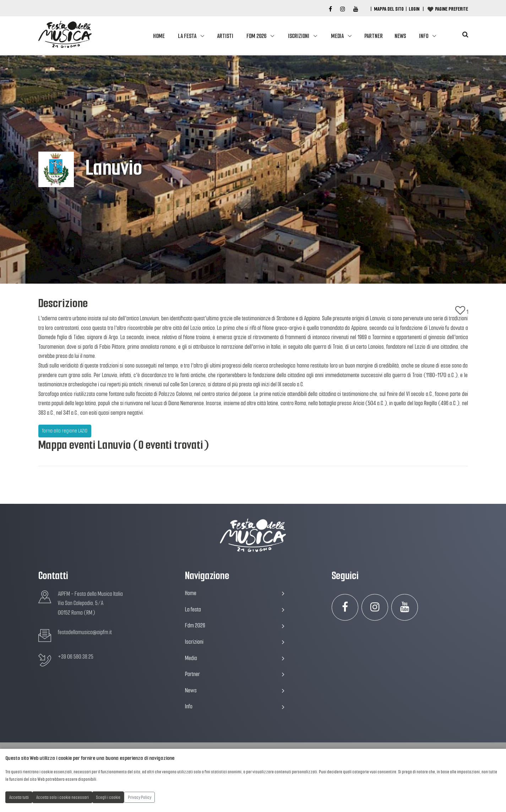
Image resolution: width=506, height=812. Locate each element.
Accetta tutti (19, 797)
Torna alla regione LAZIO (65, 431)
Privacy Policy (140, 797)
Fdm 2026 (256, 36)
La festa (187, 36)
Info (424, 36)
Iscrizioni (299, 36)
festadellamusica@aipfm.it (85, 632)
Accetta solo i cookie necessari (62, 797)
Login (414, 9)
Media (337, 36)
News (400, 36)
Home (159, 36)
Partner (374, 36)
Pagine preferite (451, 9)
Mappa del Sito (389, 9)
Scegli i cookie (108, 797)
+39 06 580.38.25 (76, 657)
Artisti (225, 36)
